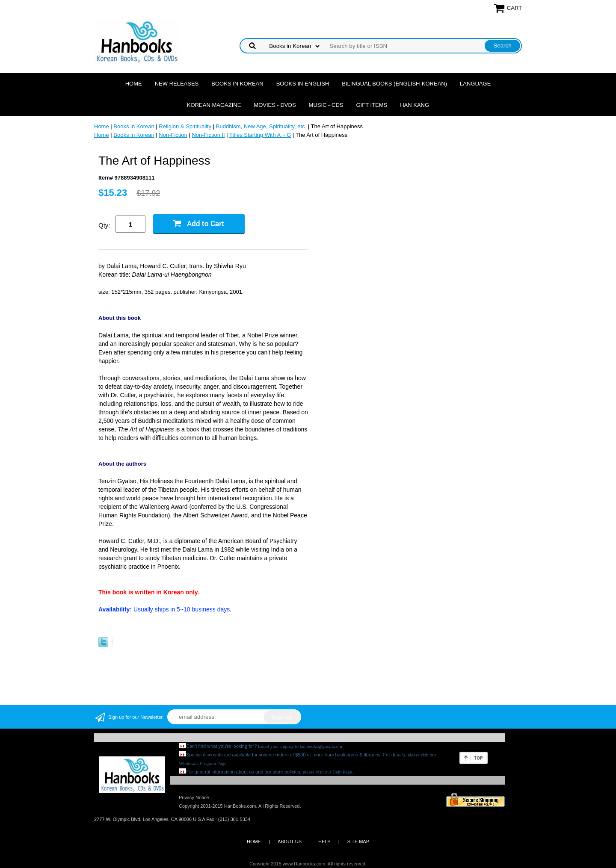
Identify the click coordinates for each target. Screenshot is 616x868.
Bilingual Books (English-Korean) (394, 84)
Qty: (104, 225)
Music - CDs (326, 105)
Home (134, 84)
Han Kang (415, 105)
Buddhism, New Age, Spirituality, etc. (261, 126)
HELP (324, 841)
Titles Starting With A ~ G (260, 135)
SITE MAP (358, 841)
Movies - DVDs (275, 105)
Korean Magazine (214, 105)
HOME (254, 841)
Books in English (303, 84)
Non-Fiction (173, 135)
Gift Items (372, 105)
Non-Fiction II (208, 135)
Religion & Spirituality (185, 126)
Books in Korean (237, 84)
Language (475, 84)
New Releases (177, 84)
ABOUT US (290, 841)
